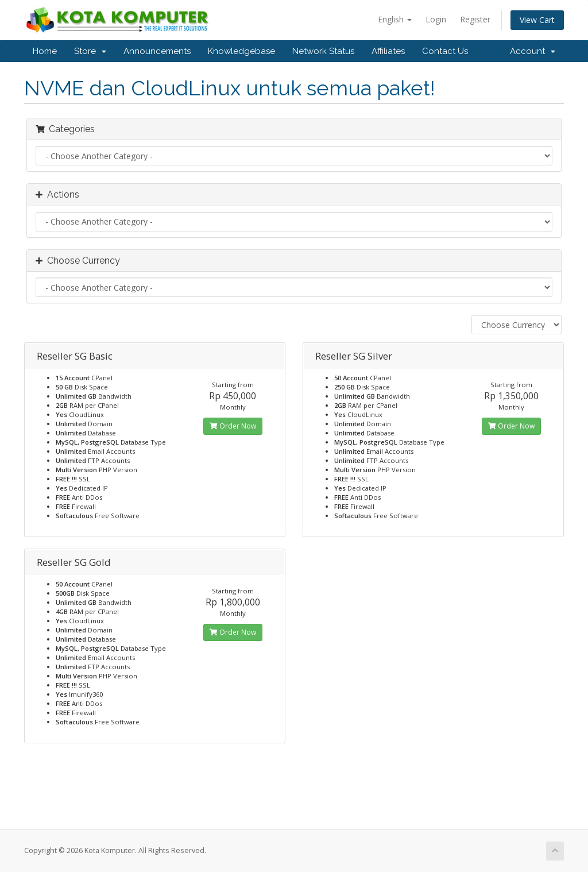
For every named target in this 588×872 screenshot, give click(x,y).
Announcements (157, 51)
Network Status (323, 51)
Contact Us (445, 51)
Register (475, 19)
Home (45, 51)
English (395, 19)
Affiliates (388, 51)
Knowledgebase (241, 51)
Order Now (233, 426)
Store (90, 51)
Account (533, 51)
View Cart (537, 20)
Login (436, 19)
